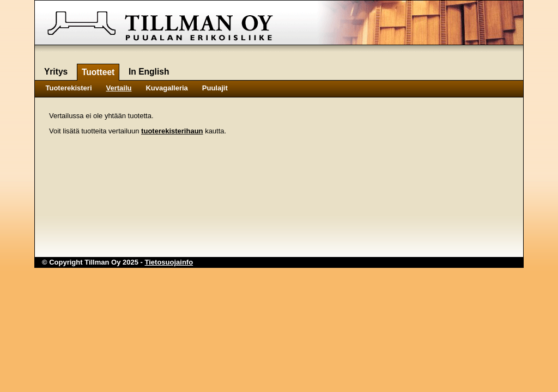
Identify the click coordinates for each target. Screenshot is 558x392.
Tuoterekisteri (69, 88)
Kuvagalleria (166, 88)
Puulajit (215, 88)
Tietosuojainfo (169, 262)
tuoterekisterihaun (172, 131)
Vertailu (119, 88)
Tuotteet (98, 72)
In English (149, 72)
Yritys (56, 72)
